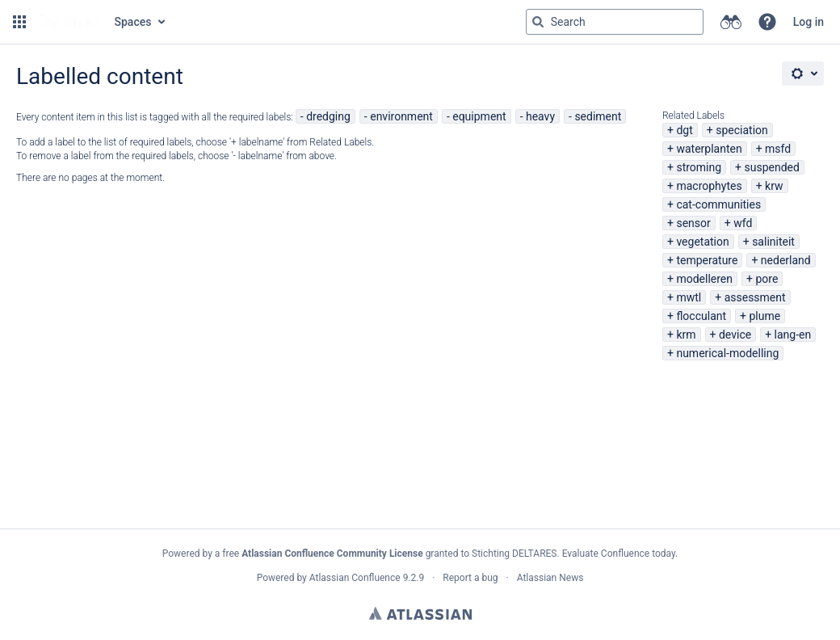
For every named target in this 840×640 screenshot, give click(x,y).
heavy (540, 116)
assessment (755, 297)
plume (764, 316)
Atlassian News (550, 578)
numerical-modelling (727, 353)
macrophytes (709, 186)
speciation (742, 130)
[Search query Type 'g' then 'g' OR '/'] (615, 22)
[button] (19, 22)
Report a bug (470, 578)
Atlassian (420, 613)
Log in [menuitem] (808, 22)
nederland (786, 260)
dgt (684, 130)
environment (401, 116)
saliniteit (773, 242)
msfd (778, 149)
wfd (743, 223)
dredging (328, 116)
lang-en (793, 335)
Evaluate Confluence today (619, 554)
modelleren (704, 279)
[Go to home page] (69, 22)
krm (686, 335)
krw (774, 186)
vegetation (702, 242)
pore (766, 279)
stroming (699, 167)
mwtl (689, 297)
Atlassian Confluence (355, 578)
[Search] (538, 22)
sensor (693, 223)
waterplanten (709, 149)
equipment (479, 116)
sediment (598, 116)
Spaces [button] (133, 22)
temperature (707, 260)
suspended (772, 167)
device (735, 335)
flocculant (701, 316)
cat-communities (718, 204)
